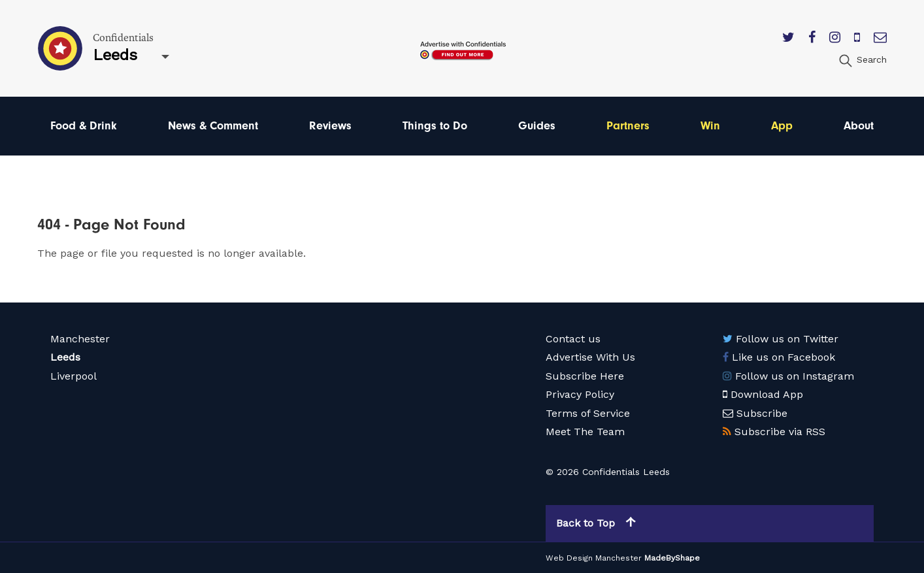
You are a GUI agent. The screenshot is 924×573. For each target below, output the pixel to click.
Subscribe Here (585, 376)
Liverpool (74, 376)
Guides (537, 126)
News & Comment (213, 126)
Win (710, 126)
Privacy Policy (580, 394)
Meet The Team (585, 432)
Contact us (573, 339)
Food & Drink (84, 126)
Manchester (80, 339)
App (782, 126)
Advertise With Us (590, 357)
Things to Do (435, 126)
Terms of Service (588, 413)
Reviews (330, 126)
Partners (628, 126)
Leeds (65, 357)
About (859, 126)
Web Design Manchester (594, 558)
